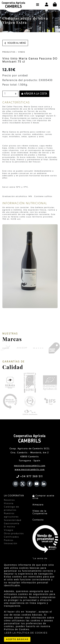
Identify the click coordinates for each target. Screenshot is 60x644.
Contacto (38, 520)
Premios (9, 540)
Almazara (38, 505)
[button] (38, 3)
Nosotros (9, 500)
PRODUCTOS (9, 52)
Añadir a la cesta (34, 94)
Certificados (11, 537)
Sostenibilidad (13, 520)
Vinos (22, 52)
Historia (9, 504)
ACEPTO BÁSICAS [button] (17, 639)
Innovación (11, 544)
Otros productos (14, 534)
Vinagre (9, 530)
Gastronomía (12, 524)
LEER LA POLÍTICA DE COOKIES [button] (26, 633)
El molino (10, 527)
